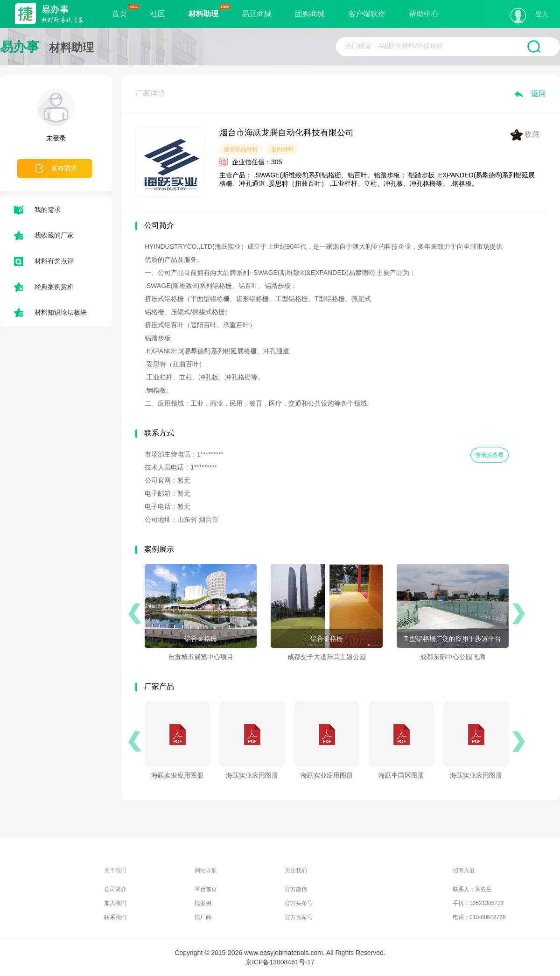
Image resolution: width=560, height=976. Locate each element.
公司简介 (115, 889)
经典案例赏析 (44, 287)
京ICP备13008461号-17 (280, 962)
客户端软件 (367, 14)
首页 (119, 14)
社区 (158, 14)
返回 (530, 94)
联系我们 (115, 917)
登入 (542, 14)
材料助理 (203, 14)
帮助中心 (424, 14)
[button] (135, 614)
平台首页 (206, 889)
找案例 (203, 903)
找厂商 (203, 917)
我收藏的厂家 (44, 235)
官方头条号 (299, 903)
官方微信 (296, 889)
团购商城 (310, 14)
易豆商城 (257, 14)
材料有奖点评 (44, 261)
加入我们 (115, 903)
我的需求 (37, 210)
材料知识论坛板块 (50, 312)
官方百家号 (299, 917)
